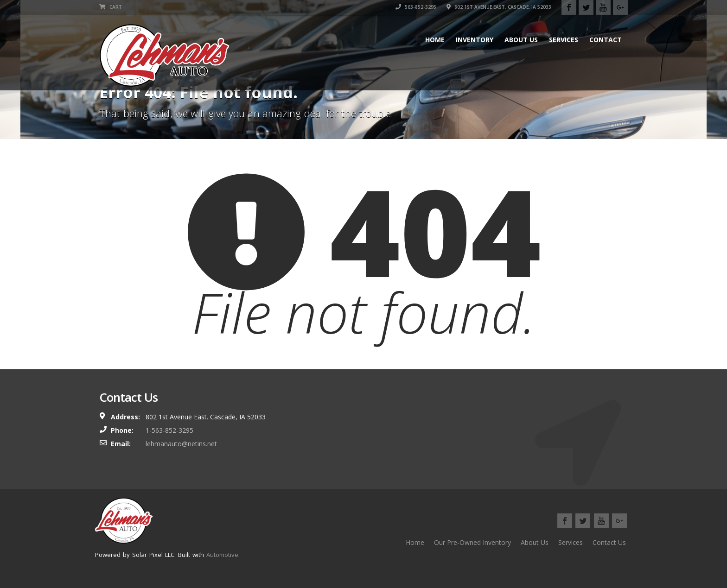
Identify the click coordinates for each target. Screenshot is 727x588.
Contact (606, 40)
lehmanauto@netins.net (181, 444)
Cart (111, 7)
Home (435, 40)
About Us (521, 40)
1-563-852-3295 (169, 430)
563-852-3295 (416, 7)
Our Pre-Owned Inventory (472, 542)
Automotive (222, 555)
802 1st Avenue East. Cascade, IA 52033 (499, 7)
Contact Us (609, 542)
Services (564, 40)
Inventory (475, 40)
